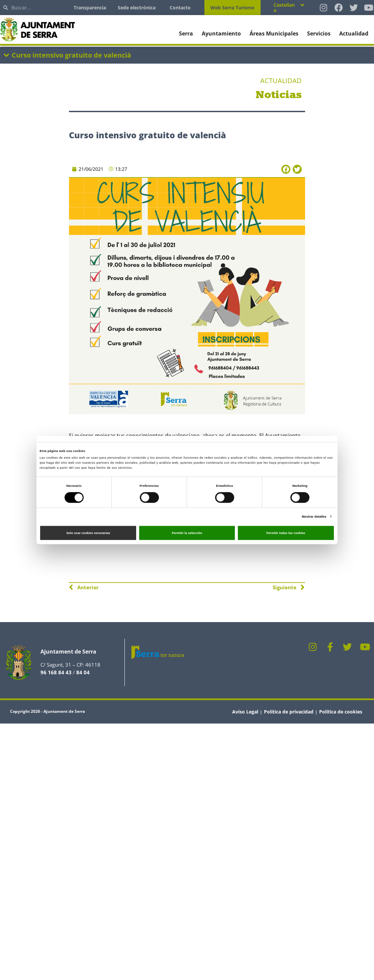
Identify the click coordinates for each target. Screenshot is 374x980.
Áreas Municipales (274, 33)
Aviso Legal (245, 712)
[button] (286, 169)
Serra (186, 33)
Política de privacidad (289, 712)
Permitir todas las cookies (286, 533)
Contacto (180, 8)
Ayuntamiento (221, 33)
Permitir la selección (187, 533)
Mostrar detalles (314, 516)
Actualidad (354, 33)
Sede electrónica (137, 8)
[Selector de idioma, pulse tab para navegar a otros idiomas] (289, 8)
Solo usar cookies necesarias (88, 533)
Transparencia (90, 8)
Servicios (319, 33)
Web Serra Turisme (232, 8)
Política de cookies (341, 712)
